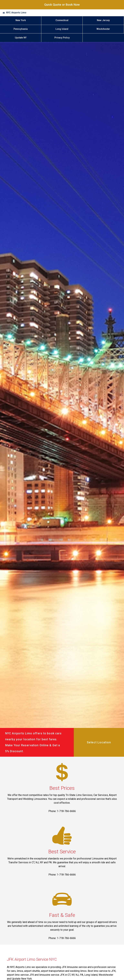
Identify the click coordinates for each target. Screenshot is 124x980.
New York (21, 20)
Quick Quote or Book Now (62, 5)
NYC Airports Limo (16, 13)
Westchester (103, 29)
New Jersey (103, 20)
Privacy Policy (62, 38)
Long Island (62, 29)
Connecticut (62, 20)
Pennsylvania (21, 29)
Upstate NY (21, 38)
